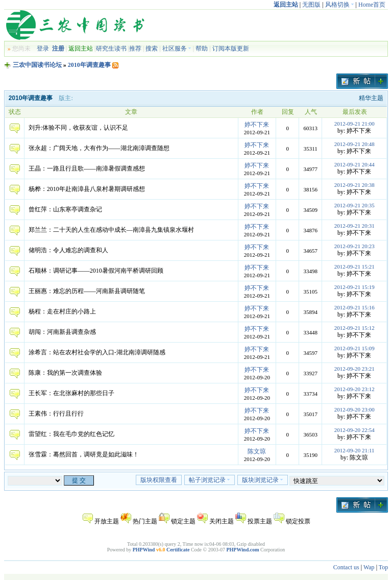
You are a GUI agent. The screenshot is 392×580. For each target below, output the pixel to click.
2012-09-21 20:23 (354, 246)
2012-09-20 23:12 (354, 389)
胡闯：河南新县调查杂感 (62, 332)
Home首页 (372, 5)
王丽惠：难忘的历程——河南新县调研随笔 (87, 291)
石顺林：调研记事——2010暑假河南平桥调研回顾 (96, 271)
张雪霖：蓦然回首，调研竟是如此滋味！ (84, 454)
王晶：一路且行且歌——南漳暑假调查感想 (87, 168)
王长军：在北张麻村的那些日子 (71, 393)
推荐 (135, 49)
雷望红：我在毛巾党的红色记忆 (71, 434)
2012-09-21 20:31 (354, 226)
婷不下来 (257, 125)
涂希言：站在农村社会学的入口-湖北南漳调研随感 (97, 352)
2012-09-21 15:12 (354, 328)
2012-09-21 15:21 (354, 267)
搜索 (152, 49)
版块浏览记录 (263, 480)
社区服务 (177, 49)
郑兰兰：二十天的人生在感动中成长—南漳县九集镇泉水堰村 (111, 230)
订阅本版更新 (231, 49)
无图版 (311, 5)
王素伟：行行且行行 (56, 414)
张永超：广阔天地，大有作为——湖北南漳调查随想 (99, 148)
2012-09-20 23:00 (354, 409)
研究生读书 (111, 49)
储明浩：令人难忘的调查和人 (68, 250)
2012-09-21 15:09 (354, 348)
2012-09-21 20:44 (354, 164)
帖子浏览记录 (210, 480)
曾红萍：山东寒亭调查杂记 (65, 209)
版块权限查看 (159, 480)
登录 (43, 49)
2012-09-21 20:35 (354, 205)
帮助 (202, 49)
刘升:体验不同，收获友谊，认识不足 (78, 128)
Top (384, 567)
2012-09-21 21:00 (354, 124)
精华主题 (371, 98)
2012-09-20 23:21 (354, 369)
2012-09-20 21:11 (354, 450)
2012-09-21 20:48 (354, 144)
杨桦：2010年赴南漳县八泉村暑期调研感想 (87, 189)
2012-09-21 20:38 (354, 185)
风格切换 (340, 5)
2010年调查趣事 (89, 65)
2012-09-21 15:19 (354, 287)
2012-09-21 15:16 (354, 307)
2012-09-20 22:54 (354, 430)
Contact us (346, 567)
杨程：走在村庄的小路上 (62, 311)
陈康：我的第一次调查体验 (65, 373)
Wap (369, 567)
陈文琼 (257, 451)
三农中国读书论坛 (37, 65)
